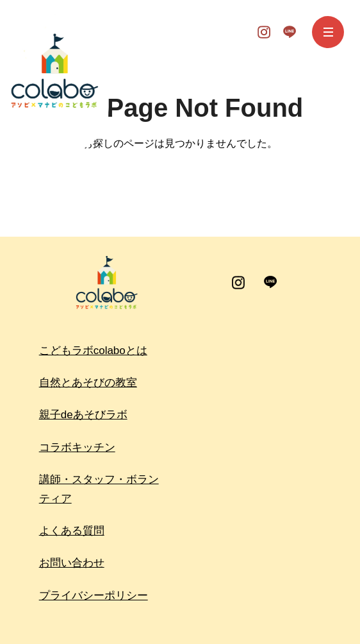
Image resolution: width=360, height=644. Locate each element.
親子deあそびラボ (83, 415)
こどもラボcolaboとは (93, 351)
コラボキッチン (77, 447)
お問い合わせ (72, 563)
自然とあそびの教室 (88, 383)
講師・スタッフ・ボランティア (99, 489)
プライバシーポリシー (94, 596)
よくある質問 (72, 531)
